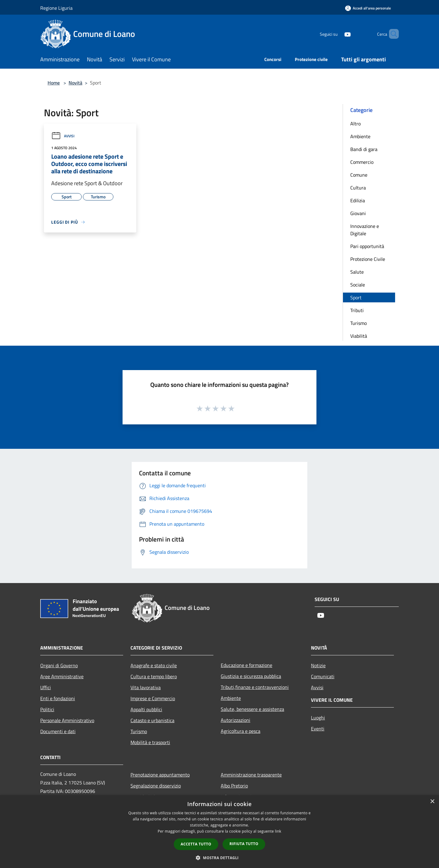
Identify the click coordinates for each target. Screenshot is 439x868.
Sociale (358, 285)
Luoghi (318, 718)
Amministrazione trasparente (251, 775)
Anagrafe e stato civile (154, 665)
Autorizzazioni (236, 720)
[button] (220, 858)
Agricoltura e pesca (241, 731)
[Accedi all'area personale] (368, 8)
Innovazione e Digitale (365, 230)
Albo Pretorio (234, 786)
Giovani (358, 213)
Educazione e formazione (246, 665)
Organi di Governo (59, 665)
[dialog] (220, 832)
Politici (47, 709)
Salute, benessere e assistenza (252, 709)
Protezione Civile (368, 259)
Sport (356, 297)
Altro (355, 124)
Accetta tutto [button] (196, 844)
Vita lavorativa (146, 687)
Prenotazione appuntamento (160, 775)
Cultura (358, 188)
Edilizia (358, 200)
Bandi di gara (364, 149)
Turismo (359, 323)
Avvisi (63, 136)
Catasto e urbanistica (152, 720)
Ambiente (360, 136)
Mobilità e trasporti (150, 742)
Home (54, 83)
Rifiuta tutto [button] (244, 844)
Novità (75, 83)
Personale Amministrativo (67, 720)
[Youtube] (337, 34)
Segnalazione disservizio (156, 786)
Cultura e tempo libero (154, 676)
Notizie (318, 665)
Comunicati (323, 676)
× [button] (432, 802)
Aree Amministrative (62, 676)
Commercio (362, 162)
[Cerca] (391, 34)
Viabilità (359, 336)
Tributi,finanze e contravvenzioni (255, 687)
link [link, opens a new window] (278, 831)
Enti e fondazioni (58, 698)
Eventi (318, 729)
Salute (357, 272)
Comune (359, 175)
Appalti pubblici (146, 709)
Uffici (46, 687)
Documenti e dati (58, 731)
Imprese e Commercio (153, 698)
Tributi (357, 310)
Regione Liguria (56, 8)
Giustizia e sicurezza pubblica (251, 676)
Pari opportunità (367, 246)
